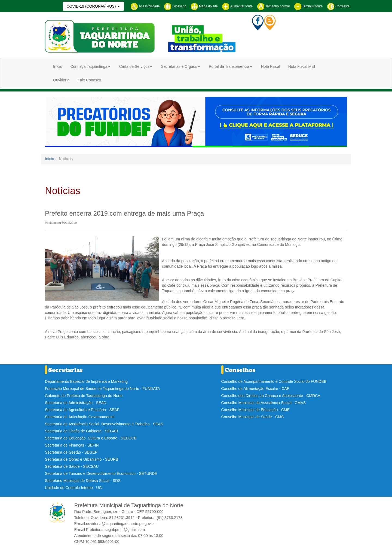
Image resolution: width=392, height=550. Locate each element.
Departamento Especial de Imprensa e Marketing (86, 381)
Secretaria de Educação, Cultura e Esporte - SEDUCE (91, 438)
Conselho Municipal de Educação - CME (255, 410)
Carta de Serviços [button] (134, 66)
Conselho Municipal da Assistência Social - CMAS (264, 403)
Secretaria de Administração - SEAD (76, 403)
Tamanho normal (273, 6)
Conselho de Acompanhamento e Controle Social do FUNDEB (274, 381)
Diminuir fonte (308, 6)
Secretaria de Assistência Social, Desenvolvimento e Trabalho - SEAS (104, 424)
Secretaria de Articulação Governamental (80, 417)
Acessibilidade (145, 6)
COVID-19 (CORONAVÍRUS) (92, 6)
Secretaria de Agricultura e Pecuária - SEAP (82, 410)
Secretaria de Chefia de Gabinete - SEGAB (81, 431)
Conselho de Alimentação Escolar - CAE (255, 389)
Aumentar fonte (237, 6)
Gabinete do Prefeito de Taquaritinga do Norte (84, 396)
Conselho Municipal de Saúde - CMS (253, 417)
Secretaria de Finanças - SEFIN (72, 445)
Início (58, 66)
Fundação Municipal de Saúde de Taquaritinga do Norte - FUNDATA (102, 389)
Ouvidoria (61, 80)
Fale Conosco (89, 80)
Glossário (175, 6)
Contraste (338, 6)
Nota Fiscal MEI (302, 66)
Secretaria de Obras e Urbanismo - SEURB (82, 459)
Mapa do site (204, 6)
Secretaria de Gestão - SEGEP (71, 452)
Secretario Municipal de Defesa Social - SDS (83, 481)
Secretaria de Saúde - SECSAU (72, 466)
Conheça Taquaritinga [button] (89, 66)
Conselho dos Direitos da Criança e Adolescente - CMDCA (271, 396)
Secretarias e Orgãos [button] (179, 66)
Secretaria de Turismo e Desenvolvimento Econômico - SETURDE (101, 473)
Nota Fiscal (271, 66)
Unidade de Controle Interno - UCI (74, 488)
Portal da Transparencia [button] (229, 66)
